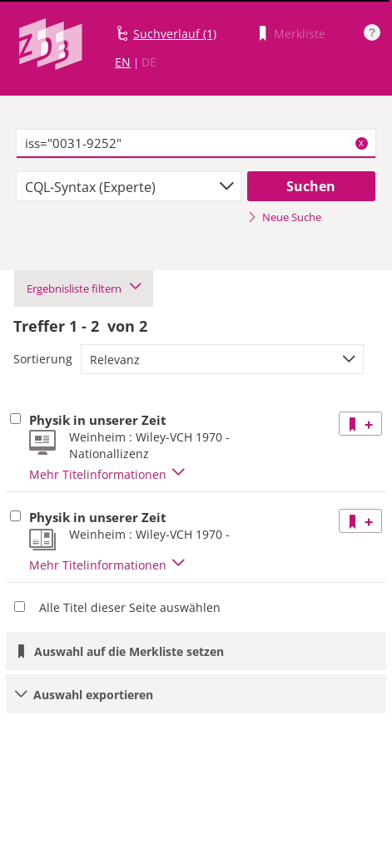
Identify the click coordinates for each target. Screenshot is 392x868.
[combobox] (129, 186)
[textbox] (196, 144)
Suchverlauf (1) (175, 34)
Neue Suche (284, 217)
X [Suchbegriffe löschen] (361, 143)
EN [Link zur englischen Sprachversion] (123, 62)
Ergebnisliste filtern (84, 289)
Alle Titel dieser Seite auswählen (130, 607)
